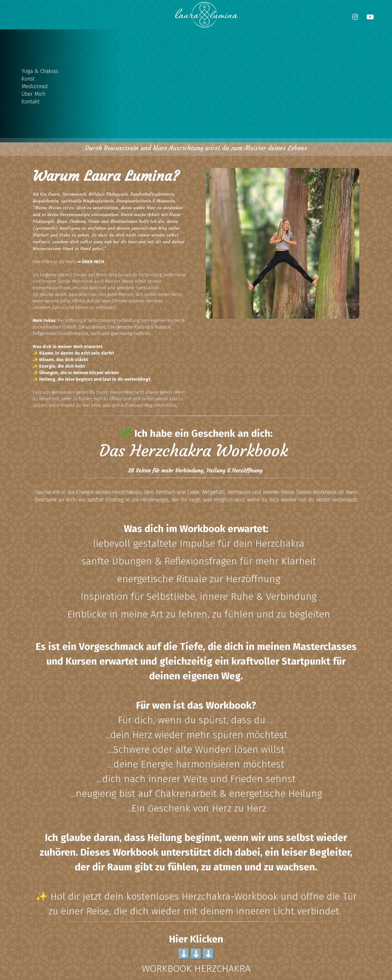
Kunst (28, 79)
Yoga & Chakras (40, 71)
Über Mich (33, 94)
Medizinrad (35, 86)
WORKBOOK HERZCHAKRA (196, 969)
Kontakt (31, 102)
